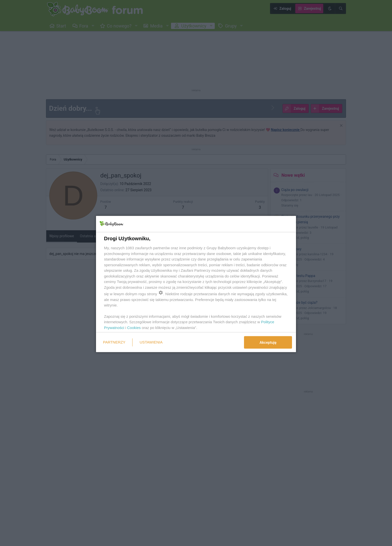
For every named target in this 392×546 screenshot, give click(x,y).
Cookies (134, 327)
